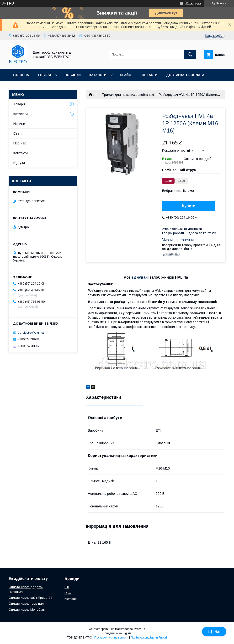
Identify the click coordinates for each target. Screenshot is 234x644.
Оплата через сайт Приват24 (30, 598)
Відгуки (19, 163)
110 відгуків (193, 3)
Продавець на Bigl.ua (117, 633)
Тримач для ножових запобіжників (129, 95)
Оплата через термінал (26, 604)
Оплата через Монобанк (27, 610)
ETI (67, 587)
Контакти (149, 75)
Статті (18, 133)
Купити (189, 206)
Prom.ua (140, 629)
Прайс (125, 75)
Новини (19, 124)
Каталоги (98, 75)
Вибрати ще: (178, 191)
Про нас (20, 87)
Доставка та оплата (185, 75)
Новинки (73, 75)
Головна (21, 75)
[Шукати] (190, 55)
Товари (44, 75)
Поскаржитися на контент (111, 638)
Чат (214, 632)
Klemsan (71, 599)
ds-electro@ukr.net (31, 333)
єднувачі (140, 277)
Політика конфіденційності (149, 638)
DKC (68, 593)
